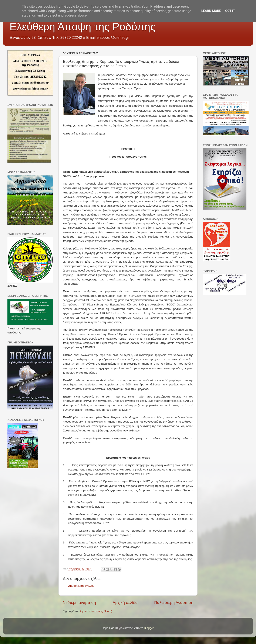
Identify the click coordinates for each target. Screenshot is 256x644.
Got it (230, 11)
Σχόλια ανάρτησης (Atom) (96, 611)
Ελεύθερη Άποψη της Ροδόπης (82, 27)
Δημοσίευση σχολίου (81, 586)
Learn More (211, 11)
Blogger (149, 628)
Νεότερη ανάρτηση (79, 603)
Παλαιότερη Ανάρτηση (174, 603)
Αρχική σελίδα (125, 603)
